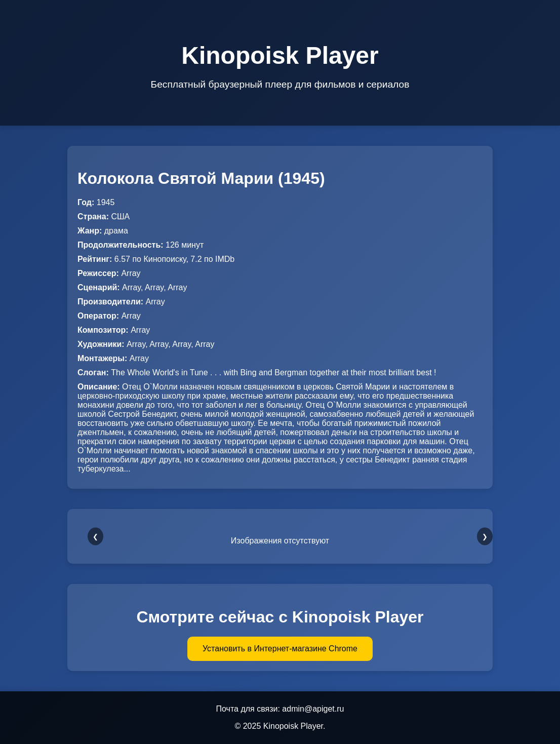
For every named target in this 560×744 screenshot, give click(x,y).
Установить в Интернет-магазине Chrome (280, 649)
